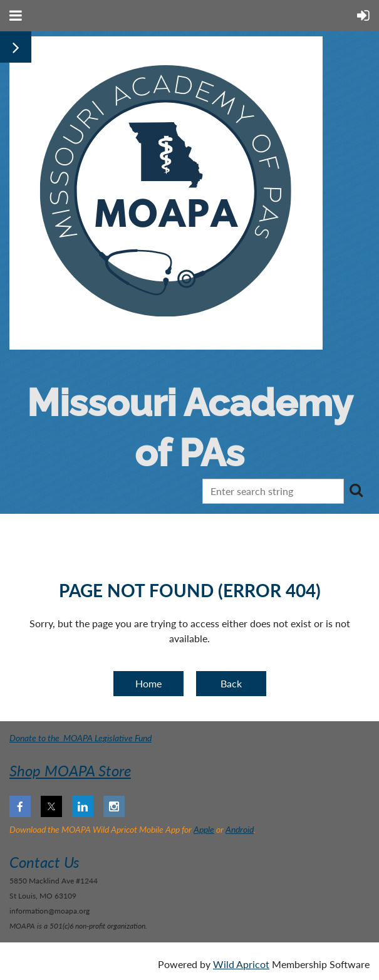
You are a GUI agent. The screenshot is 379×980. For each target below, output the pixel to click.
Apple (204, 829)
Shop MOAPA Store (70, 770)
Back (231, 683)
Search (356, 490)
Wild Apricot (241, 964)
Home (148, 683)
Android (240, 829)
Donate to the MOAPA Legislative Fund (80, 738)
